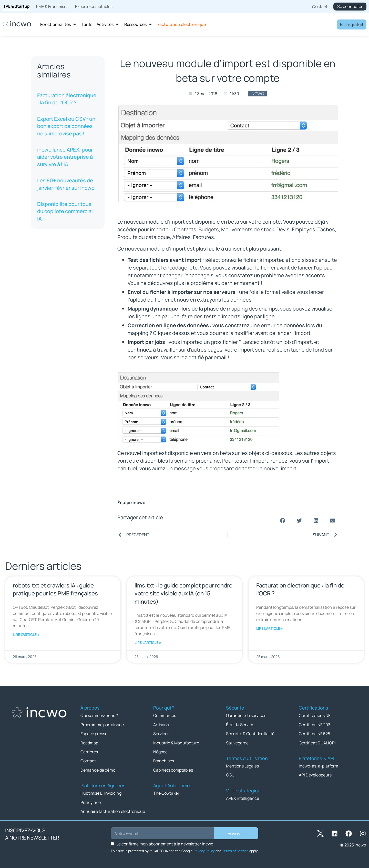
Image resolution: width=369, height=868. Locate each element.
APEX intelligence (243, 797)
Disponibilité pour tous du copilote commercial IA (65, 211)
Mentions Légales (242, 765)
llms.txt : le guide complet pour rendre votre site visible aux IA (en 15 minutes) (183, 593)
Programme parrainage (102, 724)
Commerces (165, 715)
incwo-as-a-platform (319, 765)
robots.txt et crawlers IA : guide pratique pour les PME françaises (55, 589)
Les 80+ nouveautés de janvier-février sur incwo (66, 184)
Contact (88, 760)
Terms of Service (235, 850)
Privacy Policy (204, 850)
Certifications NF (315, 715)
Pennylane (91, 801)
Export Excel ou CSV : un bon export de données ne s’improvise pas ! (66, 126)
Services (161, 733)
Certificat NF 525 (314, 733)
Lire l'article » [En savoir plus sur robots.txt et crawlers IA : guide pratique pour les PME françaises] (26, 635)
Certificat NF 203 (315, 724)
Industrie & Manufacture (176, 742)
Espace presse (94, 733)
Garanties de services (246, 715)
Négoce (160, 751)
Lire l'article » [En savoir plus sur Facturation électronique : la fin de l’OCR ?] (270, 628)
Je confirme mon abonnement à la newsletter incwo (165, 843)
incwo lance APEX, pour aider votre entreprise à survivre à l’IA (65, 157)
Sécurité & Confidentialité (250, 733)
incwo (257, 94)
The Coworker (166, 792)
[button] (283, 520)
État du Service (240, 724)
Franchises (164, 760)
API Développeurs (315, 774)
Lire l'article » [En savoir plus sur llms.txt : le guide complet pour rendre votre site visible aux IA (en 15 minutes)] (148, 642)
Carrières (89, 751)
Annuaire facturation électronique (113, 810)
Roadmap (89, 742)
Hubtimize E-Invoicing (101, 792)
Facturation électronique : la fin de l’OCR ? (67, 99)
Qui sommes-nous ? (99, 715)
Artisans (161, 724)
